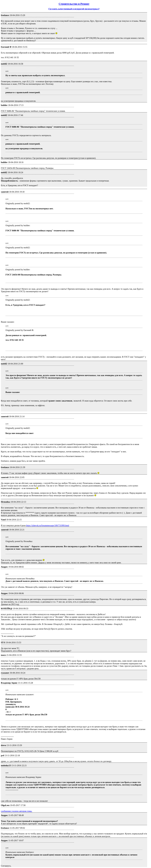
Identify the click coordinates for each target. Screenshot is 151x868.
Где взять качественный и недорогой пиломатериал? (74, 9)
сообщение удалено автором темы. (17, 811)
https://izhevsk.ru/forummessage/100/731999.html (48, 525)
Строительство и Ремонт (74, 4)
